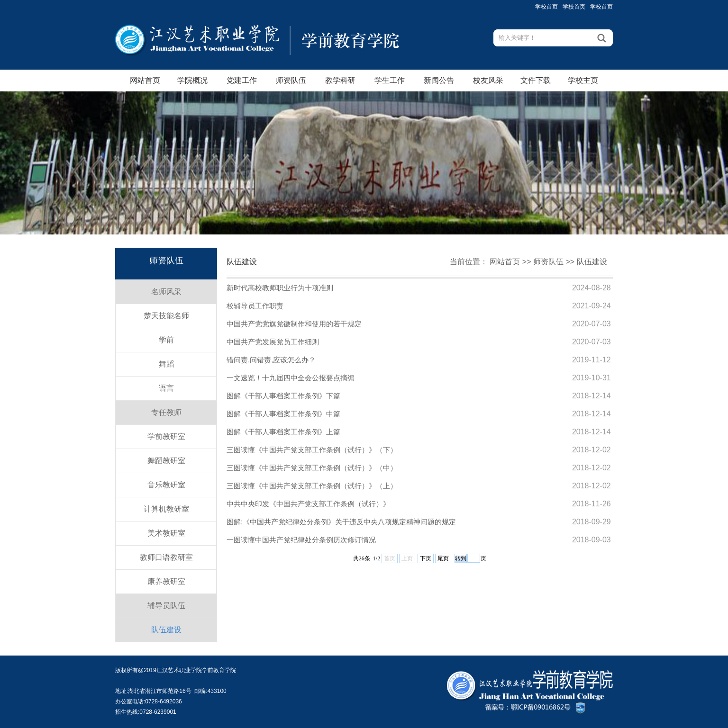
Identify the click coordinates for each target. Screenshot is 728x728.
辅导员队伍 (166, 606)
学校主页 (583, 80)
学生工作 (390, 80)
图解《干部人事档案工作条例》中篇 (283, 414)
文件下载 (536, 80)
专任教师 (166, 412)
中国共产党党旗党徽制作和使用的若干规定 (294, 324)
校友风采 (488, 80)
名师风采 (166, 292)
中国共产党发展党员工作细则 (273, 342)
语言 (166, 388)
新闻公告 (439, 80)
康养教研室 (166, 581)
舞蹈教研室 (166, 461)
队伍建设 (166, 630)
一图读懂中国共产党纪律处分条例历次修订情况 (301, 540)
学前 (166, 340)
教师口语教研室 (166, 557)
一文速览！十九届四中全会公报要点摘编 (291, 378)
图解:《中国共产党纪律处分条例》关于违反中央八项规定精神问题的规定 (341, 522)
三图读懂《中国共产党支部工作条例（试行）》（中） (312, 468)
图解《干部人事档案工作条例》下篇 (283, 396)
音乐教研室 (166, 485)
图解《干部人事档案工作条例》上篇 (283, 432)
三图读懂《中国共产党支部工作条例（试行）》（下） (312, 450)
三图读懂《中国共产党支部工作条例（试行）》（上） (312, 486)
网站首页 (145, 80)
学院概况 (192, 80)
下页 (426, 558)
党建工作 (242, 80)
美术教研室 (166, 533)
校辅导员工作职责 (255, 306)
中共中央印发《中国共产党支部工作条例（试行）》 (308, 504)
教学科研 (340, 80)
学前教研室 (166, 436)
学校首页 (546, 7)
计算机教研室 (166, 509)
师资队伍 (291, 80)
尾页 (443, 558)
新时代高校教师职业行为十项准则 (280, 288)
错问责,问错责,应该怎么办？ (271, 360)
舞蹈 (166, 364)
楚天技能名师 (166, 316)
